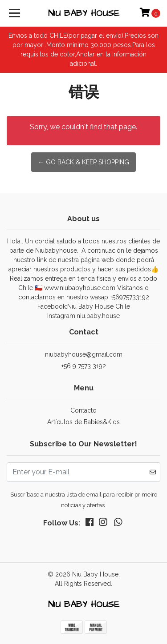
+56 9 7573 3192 (84, 366)
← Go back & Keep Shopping (83, 162)
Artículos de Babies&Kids (83, 422)
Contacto (83, 410)
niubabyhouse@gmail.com (84, 354)
